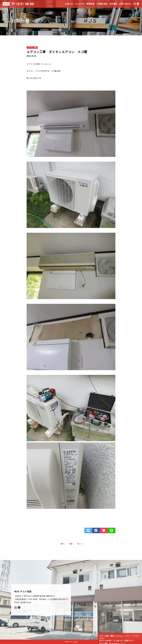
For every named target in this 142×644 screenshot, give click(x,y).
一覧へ (71, 544)
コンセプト (80, 4)
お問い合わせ (125, 4)
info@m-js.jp (26, 602)
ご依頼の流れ (102, 4)
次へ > (80, 544)
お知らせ (69, 4)
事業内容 (90, 4)
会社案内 (114, 4)
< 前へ (62, 544)
